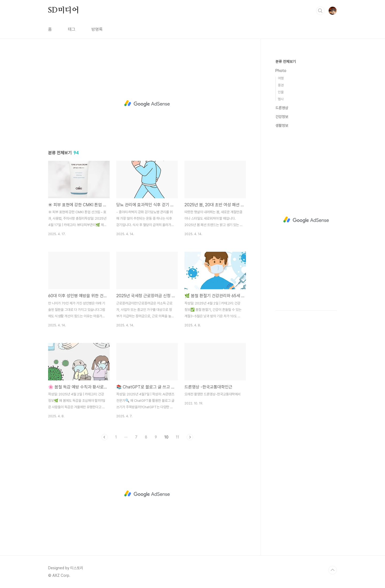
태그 (72, 29)
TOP (333, 570)
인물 (281, 92)
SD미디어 (64, 10)
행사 (281, 99)
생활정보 (282, 125)
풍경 (281, 85)
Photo (281, 71)
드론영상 (282, 108)
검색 (320, 11)
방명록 (97, 29)
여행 (281, 78)
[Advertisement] (147, 104)
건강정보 (282, 117)
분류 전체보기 (286, 62)
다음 (190, 437)
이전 (105, 437)
